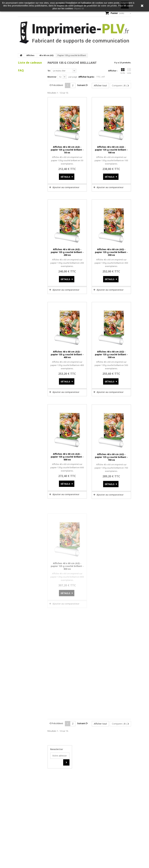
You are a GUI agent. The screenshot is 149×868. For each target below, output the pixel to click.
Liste (129, 71)
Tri (49, 71)
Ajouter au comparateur (66, 187)
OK (91, 757)
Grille (123, 71)
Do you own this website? (63, 758)
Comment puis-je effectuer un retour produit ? (28, 125)
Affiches (30, 55)
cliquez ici (79, 8)
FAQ (21, 88)
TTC (98, 77)
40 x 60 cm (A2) (46, 55)
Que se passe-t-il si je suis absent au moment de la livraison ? (30, 137)
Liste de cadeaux (30, 63)
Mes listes (26, 79)
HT (104, 77)
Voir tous (25, 148)
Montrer (52, 77)
